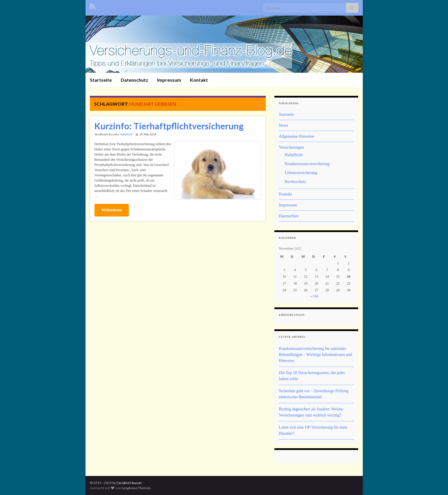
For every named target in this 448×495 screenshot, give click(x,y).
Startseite (101, 80)
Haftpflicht (126, 134)
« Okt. (315, 296)
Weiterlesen (112, 210)
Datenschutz (134, 80)
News (283, 125)
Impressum (169, 80)
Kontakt (199, 80)
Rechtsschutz (295, 182)
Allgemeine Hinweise (296, 136)
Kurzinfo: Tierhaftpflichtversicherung (169, 126)
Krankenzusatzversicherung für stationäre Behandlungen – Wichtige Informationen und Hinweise (315, 355)
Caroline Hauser (129, 483)
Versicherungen (291, 147)
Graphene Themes (136, 488)
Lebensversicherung (301, 173)
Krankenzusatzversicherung (307, 164)
